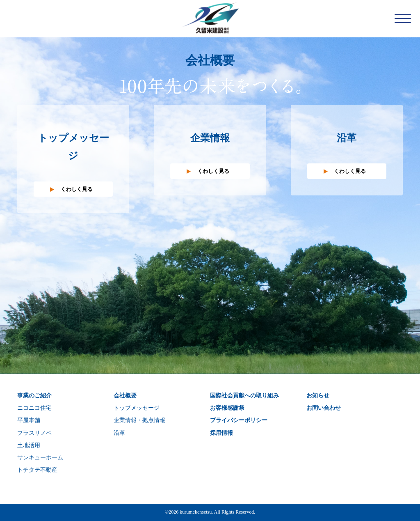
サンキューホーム (40, 458)
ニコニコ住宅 (34, 408)
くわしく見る (77, 189)
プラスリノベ (34, 433)
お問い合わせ (324, 408)
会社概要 (125, 396)
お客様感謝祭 (227, 408)
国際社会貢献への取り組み (244, 396)
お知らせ (318, 396)
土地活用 (29, 445)
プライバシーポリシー (239, 420)
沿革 (119, 433)
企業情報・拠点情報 (139, 420)
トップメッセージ (137, 408)
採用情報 (221, 433)
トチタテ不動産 (37, 470)
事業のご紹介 (34, 396)
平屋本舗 (29, 420)
